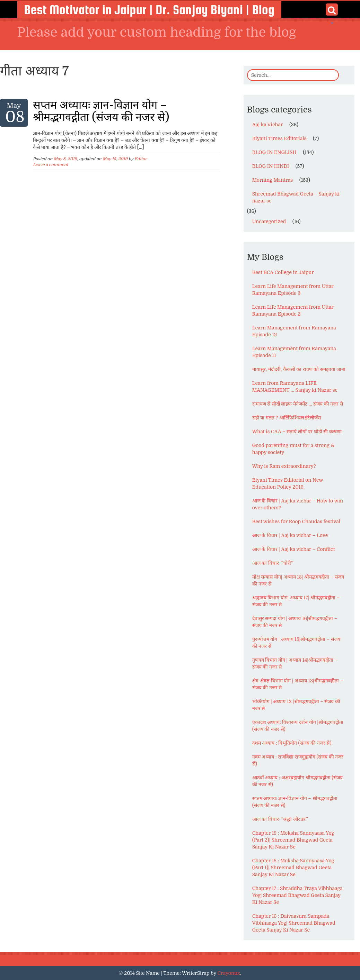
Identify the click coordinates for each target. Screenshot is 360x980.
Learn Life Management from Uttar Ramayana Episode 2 (293, 310)
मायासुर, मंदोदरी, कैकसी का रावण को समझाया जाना (299, 369)
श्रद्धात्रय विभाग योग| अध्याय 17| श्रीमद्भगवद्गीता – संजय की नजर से (296, 601)
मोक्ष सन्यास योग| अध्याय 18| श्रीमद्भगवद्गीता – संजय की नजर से (298, 580)
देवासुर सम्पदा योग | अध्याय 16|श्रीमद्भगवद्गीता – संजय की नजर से (295, 622)
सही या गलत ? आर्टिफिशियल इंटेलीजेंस (287, 418)
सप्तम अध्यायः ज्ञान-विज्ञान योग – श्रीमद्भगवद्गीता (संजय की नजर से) (101, 111)
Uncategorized (269, 221)
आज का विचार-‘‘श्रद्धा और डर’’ (280, 819)
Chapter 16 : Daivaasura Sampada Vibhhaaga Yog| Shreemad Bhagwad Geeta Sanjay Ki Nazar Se (294, 923)
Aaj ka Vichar (268, 125)
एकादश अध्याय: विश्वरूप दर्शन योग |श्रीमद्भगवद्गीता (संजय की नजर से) (298, 726)
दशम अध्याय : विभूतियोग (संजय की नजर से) (292, 743)
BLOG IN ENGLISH (274, 152)
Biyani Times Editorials (279, 138)
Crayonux (229, 973)
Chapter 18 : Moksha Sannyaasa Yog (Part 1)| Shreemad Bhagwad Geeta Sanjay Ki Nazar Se (293, 868)
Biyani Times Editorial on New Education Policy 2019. (288, 483)
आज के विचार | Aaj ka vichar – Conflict (294, 549)
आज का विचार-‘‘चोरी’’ (273, 563)
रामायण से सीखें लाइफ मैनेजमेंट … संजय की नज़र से (298, 404)
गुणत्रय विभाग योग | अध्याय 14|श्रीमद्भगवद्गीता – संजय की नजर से (295, 663)
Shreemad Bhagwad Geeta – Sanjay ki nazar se (296, 197)
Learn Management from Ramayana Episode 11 (294, 352)
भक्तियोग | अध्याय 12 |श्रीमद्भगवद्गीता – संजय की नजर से (296, 705)
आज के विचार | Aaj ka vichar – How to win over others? (298, 504)
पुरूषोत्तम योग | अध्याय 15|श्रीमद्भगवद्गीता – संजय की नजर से (296, 643)
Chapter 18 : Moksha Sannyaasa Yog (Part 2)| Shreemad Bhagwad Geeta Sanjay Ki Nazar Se (293, 840)
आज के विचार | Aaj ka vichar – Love (290, 535)
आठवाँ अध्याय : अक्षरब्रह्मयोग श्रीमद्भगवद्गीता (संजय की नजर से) (298, 781)
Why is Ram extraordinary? (284, 466)
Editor (141, 159)
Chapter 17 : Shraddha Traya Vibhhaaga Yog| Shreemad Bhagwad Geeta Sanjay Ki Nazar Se (297, 895)
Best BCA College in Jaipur (283, 272)
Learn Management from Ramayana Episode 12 (294, 331)
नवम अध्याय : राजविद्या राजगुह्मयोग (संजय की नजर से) (298, 760)
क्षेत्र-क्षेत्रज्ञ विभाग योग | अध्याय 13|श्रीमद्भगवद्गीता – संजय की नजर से (298, 684)
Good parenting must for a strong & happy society (293, 449)
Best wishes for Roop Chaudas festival (296, 521)
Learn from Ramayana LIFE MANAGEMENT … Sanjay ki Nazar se (295, 387)
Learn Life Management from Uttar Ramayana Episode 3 (293, 290)
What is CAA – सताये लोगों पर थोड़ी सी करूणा (297, 432)
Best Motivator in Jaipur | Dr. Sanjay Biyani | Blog (149, 10)
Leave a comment (50, 165)
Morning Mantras (273, 180)
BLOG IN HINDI (271, 166)
